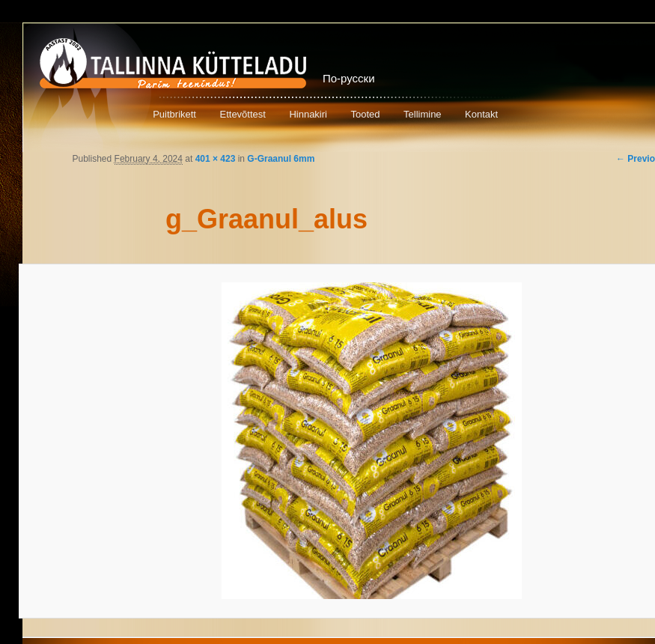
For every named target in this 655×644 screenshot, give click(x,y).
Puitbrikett (174, 114)
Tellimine (423, 114)
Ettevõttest (242, 114)
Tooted (365, 114)
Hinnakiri (308, 114)
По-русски (349, 78)
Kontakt (481, 114)
